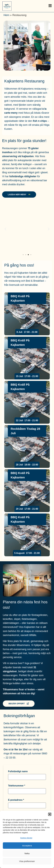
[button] (50, 814)
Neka (27, 853)
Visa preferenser (27, 861)
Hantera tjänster (26, 838)
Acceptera (27, 846)
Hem (6, 15)
